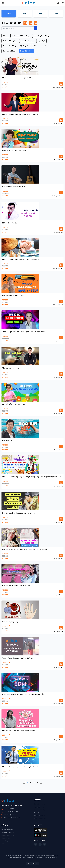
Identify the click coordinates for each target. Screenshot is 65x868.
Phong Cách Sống (26, 51)
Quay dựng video (6, 841)
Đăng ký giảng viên (7, 829)
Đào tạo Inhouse (6, 838)
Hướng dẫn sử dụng (40, 807)
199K (40, 14)
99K (25, 14)
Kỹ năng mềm (25, 46)
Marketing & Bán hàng (41, 36)
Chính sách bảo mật (40, 819)
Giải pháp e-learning (8, 832)
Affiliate (4, 844)
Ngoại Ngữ (41, 41)
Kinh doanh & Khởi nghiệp (21, 36)
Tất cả (9, 14)
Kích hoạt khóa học (40, 810)
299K (56, 14)
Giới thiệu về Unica (40, 804)
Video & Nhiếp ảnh (27, 41)
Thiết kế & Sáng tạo (10, 41)
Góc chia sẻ (38, 813)
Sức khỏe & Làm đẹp (41, 46)
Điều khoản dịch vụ (40, 816)
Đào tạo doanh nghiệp (8, 835)
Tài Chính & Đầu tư (9, 51)
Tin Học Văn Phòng (9, 46)
